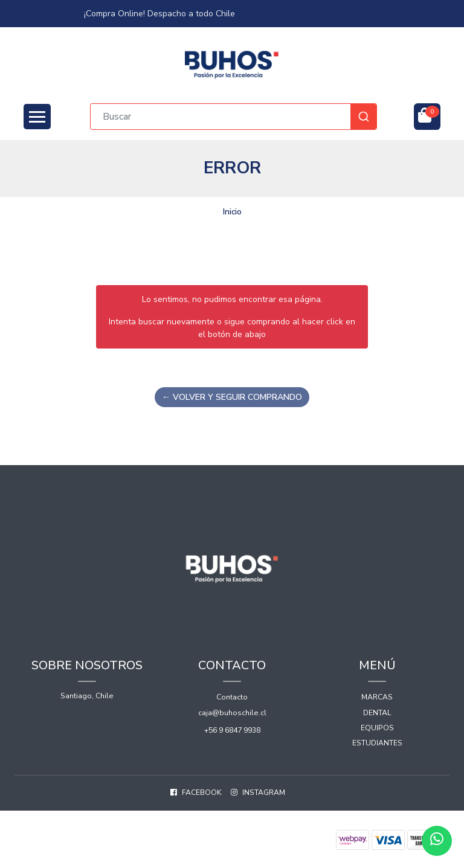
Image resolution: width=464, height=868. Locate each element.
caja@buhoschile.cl (232, 713)
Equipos (377, 728)
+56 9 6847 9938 (232, 730)
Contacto (232, 697)
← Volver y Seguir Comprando (232, 397)
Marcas (377, 697)
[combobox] (234, 117)
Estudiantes (377, 743)
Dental (377, 713)
